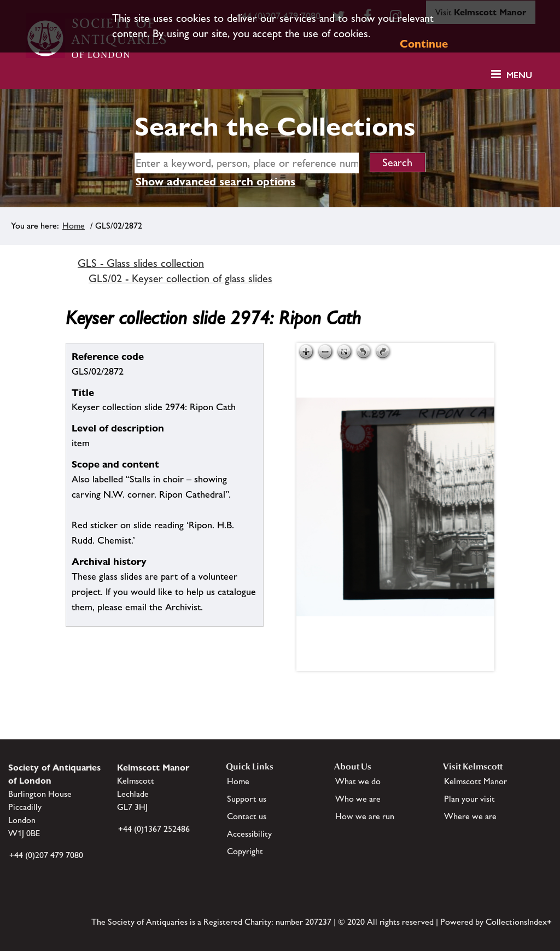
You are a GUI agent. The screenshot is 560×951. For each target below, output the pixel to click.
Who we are (358, 799)
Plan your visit (469, 799)
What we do (358, 781)
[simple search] (247, 163)
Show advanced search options (215, 182)
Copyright (245, 851)
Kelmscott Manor (476, 781)
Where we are (470, 816)
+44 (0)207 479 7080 (46, 855)
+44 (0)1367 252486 (154, 829)
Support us (247, 799)
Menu (519, 75)
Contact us (247, 816)
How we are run (365, 816)
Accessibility (249, 834)
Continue (424, 44)
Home (74, 226)
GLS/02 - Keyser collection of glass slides (180, 278)
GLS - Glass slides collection (141, 263)
